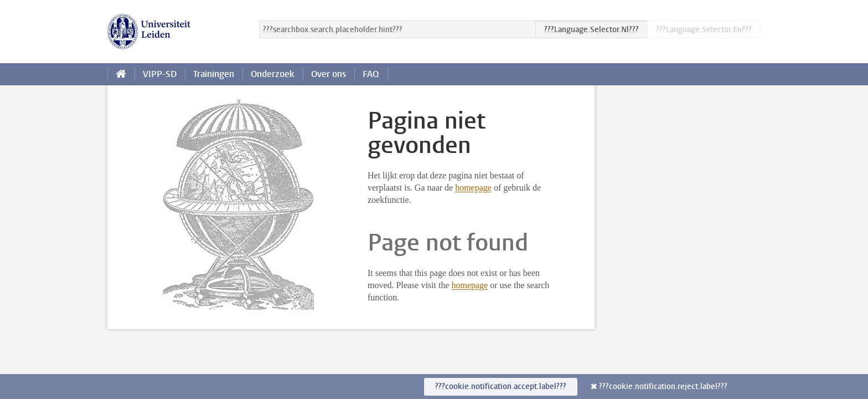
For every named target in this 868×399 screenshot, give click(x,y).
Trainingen (214, 74)
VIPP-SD (160, 74)
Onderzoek (273, 74)
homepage (473, 188)
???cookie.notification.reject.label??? (663, 387)
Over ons (329, 74)
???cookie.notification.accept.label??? (501, 387)
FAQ (371, 74)
